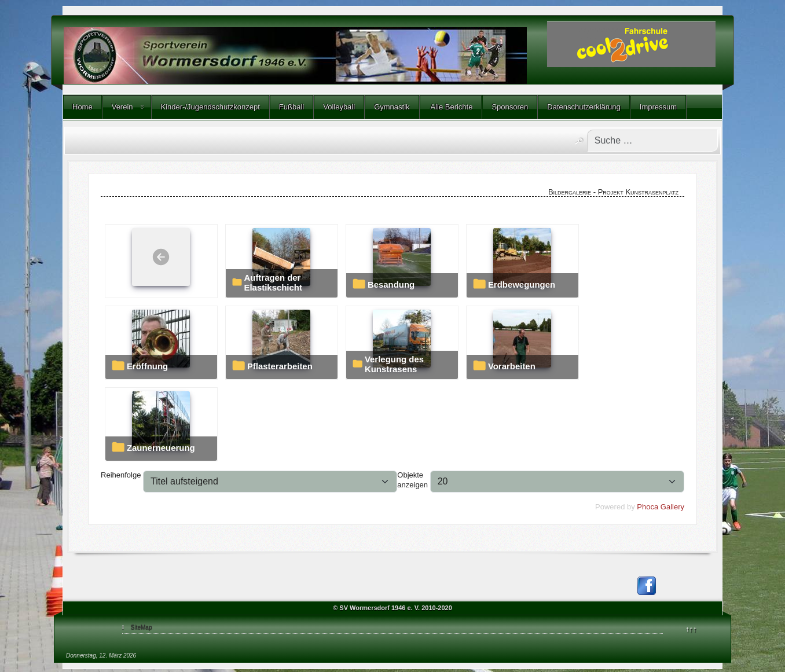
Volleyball (339, 107)
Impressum (658, 107)
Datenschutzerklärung (584, 107)
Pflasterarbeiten (280, 366)
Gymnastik (392, 107)
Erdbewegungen (522, 285)
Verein (122, 107)
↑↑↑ (691, 629)
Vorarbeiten (512, 366)
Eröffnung (147, 366)
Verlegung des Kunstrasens (394, 364)
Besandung (391, 285)
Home (82, 107)
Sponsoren (510, 107)
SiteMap (142, 627)
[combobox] (652, 141)
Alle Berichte (451, 107)
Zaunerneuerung (161, 448)
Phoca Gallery (661, 507)
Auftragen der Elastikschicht (273, 283)
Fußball (291, 107)
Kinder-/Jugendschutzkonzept (210, 107)
